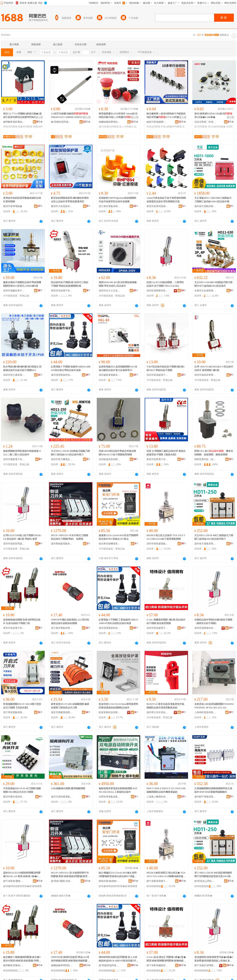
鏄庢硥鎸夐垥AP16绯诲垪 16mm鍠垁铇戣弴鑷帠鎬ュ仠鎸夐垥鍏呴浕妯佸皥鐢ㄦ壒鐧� (118, 116)
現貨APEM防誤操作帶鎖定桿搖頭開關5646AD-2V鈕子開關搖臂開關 (117, 453)
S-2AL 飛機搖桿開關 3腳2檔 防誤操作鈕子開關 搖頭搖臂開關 (166, 621)
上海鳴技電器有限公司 (205, 712)
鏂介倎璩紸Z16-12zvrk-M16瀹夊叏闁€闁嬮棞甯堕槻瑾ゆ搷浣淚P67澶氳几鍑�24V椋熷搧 (118, 875)
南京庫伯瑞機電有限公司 (110, 544)
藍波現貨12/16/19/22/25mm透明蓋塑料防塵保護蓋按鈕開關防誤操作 (118, 706)
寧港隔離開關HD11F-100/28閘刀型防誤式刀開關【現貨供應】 (22, 706)
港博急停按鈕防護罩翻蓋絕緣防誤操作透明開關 (22, 200)
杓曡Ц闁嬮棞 (153, 127)
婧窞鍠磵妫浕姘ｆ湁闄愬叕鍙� (62, 881)
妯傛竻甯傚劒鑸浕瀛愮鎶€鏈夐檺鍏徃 (157, 122)
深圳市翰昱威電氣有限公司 (157, 544)
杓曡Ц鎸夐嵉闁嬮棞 (171, 127)
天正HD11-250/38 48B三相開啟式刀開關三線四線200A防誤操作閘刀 (214, 537)
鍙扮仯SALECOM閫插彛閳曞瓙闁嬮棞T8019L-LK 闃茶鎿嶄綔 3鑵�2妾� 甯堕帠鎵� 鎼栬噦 (22, 875)
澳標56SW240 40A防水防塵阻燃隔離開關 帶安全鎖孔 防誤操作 (118, 284)
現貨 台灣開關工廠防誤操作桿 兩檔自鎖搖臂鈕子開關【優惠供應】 (166, 453)
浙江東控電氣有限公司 (110, 206)
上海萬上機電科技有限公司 (157, 797)
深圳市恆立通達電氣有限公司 (14, 375)
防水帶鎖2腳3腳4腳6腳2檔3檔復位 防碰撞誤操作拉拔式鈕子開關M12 (22, 368)
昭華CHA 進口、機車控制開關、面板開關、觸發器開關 (214, 453)
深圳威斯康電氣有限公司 (110, 375)
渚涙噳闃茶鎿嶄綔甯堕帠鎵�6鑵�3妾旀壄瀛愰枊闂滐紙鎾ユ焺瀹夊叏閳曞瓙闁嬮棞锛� (214, 959)
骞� (40, 122)
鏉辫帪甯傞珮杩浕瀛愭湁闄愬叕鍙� (14, 965)
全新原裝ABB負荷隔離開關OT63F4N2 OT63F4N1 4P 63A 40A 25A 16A (214, 706)
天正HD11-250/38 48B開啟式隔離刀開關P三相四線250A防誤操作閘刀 (70, 453)
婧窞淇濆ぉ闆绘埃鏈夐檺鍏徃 (205, 881)
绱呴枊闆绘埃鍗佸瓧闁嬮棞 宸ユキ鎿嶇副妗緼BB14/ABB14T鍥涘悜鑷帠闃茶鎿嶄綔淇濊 (118, 959)
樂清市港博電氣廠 (13, 206)
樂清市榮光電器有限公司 (14, 797)
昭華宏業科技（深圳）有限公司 (205, 459)
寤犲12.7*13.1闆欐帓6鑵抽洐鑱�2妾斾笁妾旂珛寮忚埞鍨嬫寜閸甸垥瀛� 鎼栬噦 (23, 116)
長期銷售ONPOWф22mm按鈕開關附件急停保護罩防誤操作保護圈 (118, 200)
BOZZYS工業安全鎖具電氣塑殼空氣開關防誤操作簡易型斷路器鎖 (165, 706)
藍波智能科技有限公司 (110, 712)
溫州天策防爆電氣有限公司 (62, 797)
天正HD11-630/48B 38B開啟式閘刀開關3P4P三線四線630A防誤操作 (213, 284)
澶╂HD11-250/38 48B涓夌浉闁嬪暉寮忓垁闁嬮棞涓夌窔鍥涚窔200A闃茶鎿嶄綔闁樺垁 (214, 875)
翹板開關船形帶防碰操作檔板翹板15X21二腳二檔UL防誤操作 (22, 453)
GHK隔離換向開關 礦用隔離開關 (68, 788)
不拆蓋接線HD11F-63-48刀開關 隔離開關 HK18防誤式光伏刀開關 (22, 790)
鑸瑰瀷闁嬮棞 (10, 127)
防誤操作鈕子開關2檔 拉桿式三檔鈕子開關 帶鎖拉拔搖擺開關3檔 (70, 284)
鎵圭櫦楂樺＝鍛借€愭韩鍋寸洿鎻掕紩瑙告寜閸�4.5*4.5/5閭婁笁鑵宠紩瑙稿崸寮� (166, 116)
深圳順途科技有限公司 (110, 459)
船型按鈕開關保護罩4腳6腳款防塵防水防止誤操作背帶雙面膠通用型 (70, 200)
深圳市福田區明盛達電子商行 (14, 544)
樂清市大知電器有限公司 (62, 206)
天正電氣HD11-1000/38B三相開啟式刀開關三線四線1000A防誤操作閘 (213, 200)
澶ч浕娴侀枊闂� (217, 127)
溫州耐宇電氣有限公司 (205, 797)
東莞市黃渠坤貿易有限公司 (157, 206)
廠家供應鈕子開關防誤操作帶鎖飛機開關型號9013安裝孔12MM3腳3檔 (22, 284)
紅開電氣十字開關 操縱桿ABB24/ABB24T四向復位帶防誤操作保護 (71, 368)
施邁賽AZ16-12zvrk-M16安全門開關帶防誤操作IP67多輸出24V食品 (118, 537)
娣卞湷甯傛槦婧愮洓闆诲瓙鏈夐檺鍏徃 (157, 965)
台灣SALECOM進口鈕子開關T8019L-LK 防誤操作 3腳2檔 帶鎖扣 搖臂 (23, 537)
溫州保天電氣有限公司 (205, 206)
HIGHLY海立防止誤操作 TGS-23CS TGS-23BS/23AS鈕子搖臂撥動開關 (166, 537)
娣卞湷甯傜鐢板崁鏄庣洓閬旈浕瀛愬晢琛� (14, 881)
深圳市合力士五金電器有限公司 (110, 291)
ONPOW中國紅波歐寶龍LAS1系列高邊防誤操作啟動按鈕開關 (70, 621)
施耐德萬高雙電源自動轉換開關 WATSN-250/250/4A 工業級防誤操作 (118, 790)
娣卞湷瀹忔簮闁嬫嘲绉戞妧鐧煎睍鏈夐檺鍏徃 (205, 965)
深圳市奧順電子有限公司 (14, 459)
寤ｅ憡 (39, 117)
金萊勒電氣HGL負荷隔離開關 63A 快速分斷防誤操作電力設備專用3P (118, 368)
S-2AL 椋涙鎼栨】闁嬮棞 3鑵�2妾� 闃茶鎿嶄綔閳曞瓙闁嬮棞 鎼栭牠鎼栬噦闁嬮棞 (166, 959)
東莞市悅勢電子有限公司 (157, 459)
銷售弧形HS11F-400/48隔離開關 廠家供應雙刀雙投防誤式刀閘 (70, 706)
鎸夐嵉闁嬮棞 (25, 127)
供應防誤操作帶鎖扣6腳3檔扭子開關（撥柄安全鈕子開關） (213, 621)
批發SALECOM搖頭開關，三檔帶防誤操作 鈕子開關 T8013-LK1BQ (165, 284)
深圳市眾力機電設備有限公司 (62, 459)
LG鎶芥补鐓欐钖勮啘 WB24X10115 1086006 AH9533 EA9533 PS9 (70, 116)
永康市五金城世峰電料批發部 (205, 291)
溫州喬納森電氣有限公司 (62, 544)
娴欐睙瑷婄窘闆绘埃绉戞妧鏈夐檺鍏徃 (110, 122)
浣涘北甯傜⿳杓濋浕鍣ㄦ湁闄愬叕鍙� (205, 122)
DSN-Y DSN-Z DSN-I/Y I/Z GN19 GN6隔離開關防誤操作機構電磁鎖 (166, 790)
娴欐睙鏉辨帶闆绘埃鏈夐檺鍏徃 (62, 965)
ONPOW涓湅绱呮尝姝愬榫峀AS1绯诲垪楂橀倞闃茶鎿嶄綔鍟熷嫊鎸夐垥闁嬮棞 (70, 959)
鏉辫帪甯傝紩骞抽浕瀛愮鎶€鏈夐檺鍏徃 (14, 122)
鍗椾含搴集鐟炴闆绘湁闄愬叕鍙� (110, 881)
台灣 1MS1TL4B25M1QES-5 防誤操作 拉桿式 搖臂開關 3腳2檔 (214, 368)
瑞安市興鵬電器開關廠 (62, 712)
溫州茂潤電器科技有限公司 (62, 375)
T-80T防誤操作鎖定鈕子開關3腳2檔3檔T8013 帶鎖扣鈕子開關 (166, 368)
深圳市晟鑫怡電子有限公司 (14, 291)
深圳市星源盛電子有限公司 (157, 375)
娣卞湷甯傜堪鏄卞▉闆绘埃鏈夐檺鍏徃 (157, 881)
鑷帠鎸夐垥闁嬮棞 (109, 127)
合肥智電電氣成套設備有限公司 (110, 797)
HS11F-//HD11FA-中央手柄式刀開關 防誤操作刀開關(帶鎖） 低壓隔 (70, 537)
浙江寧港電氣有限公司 (14, 712)
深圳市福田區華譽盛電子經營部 (205, 375)
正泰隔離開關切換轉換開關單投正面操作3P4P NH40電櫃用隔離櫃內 (213, 790)
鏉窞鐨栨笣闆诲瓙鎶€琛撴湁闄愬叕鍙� (62, 122)
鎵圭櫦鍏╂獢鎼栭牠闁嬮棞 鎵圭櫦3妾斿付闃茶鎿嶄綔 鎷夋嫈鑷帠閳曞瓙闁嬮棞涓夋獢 (22, 959)
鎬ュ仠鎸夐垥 (126, 127)
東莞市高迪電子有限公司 (62, 291)
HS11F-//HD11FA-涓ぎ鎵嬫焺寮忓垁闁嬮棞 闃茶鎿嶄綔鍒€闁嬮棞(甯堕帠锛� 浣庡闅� (70, 875)
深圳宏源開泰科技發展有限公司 (157, 291)
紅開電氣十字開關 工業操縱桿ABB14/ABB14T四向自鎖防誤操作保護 (118, 621)
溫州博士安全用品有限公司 (157, 712)
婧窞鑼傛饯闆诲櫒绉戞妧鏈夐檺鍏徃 (110, 965)
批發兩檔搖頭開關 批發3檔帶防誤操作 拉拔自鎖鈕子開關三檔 (22, 621)
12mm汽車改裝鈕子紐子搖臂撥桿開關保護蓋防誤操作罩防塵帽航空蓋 (166, 200)
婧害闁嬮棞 (201, 127)
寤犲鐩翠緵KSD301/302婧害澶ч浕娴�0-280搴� (213, 115)
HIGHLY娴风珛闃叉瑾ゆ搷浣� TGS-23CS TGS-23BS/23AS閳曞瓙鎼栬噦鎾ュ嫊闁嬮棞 (166, 875)
